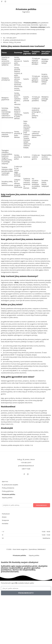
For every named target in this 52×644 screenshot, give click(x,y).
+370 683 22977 (11, 38)
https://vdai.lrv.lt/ (7, 424)
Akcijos (4, 517)
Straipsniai (5, 520)
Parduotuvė (6, 514)
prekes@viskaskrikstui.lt (18, 40)
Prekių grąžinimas (8, 491)
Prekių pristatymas (8, 488)
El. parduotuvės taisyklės (10, 485)
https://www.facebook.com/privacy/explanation (17, 220)
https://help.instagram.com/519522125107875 (16, 227)
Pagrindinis (26, 12)
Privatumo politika (9, 494)
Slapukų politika (7, 498)
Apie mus (5, 481)
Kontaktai (5, 523)
